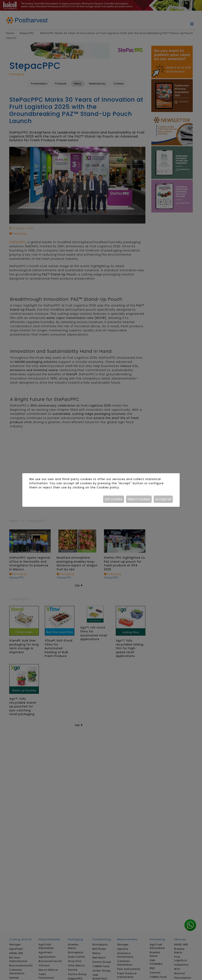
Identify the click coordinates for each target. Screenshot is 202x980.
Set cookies (114, 499)
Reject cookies (139, 499)
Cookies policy (108, 487)
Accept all (163, 499)
